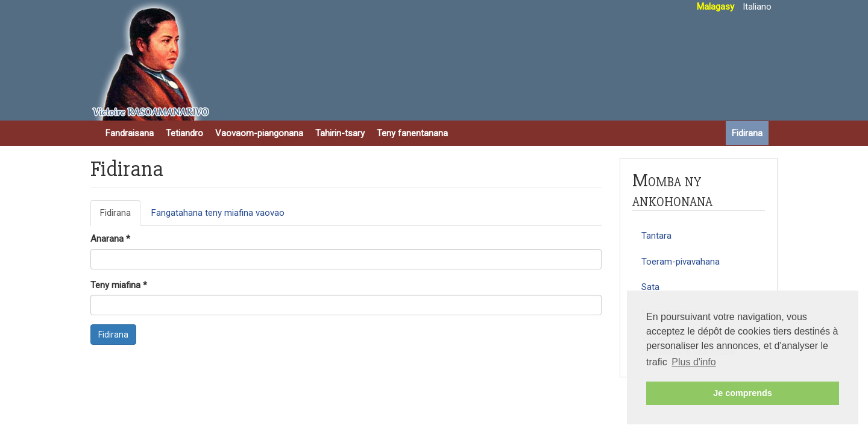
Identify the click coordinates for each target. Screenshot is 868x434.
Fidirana (747, 133)
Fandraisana (130, 133)
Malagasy (715, 7)
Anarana (110, 239)
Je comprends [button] (743, 393)
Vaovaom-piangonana (259, 133)
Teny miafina (119, 285)
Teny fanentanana (412, 133)
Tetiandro (184, 133)
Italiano (757, 7)
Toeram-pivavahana (681, 262)
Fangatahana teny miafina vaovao (218, 213)
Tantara (656, 236)
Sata (650, 287)
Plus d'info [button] (693, 362)
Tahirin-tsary (340, 133)
